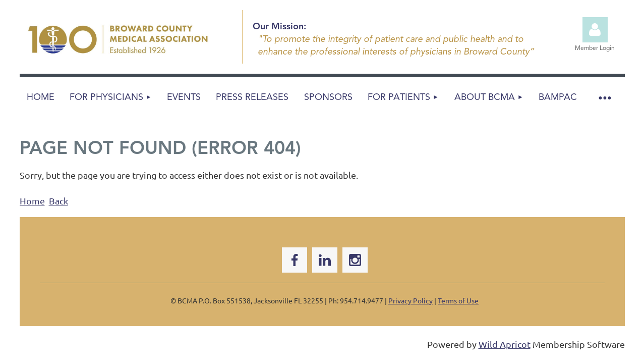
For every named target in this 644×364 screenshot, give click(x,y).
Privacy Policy (411, 300)
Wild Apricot (505, 344)
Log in (595, 30)
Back (58, 201)
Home (32, 201)
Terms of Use (458, 300)
